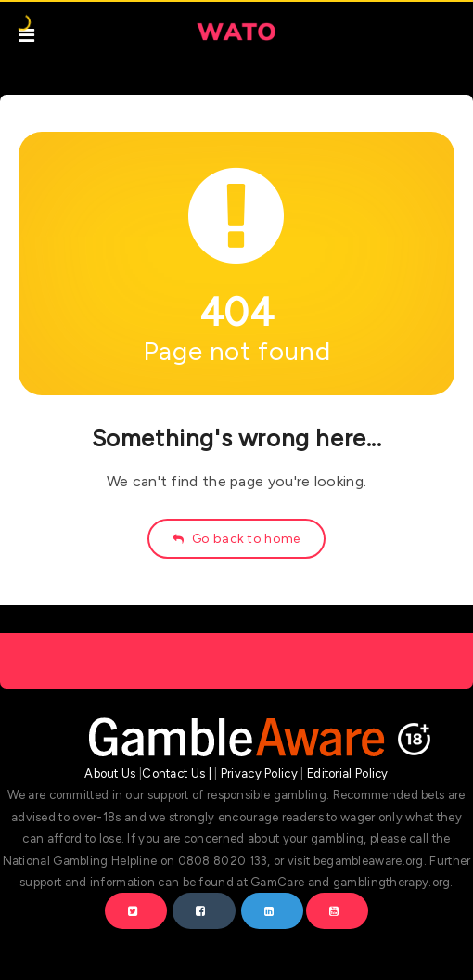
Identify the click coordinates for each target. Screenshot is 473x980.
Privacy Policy (259, 774)
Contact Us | (177, 774)
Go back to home (236, 539)
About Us (110, 774)
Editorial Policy (348, 774)
